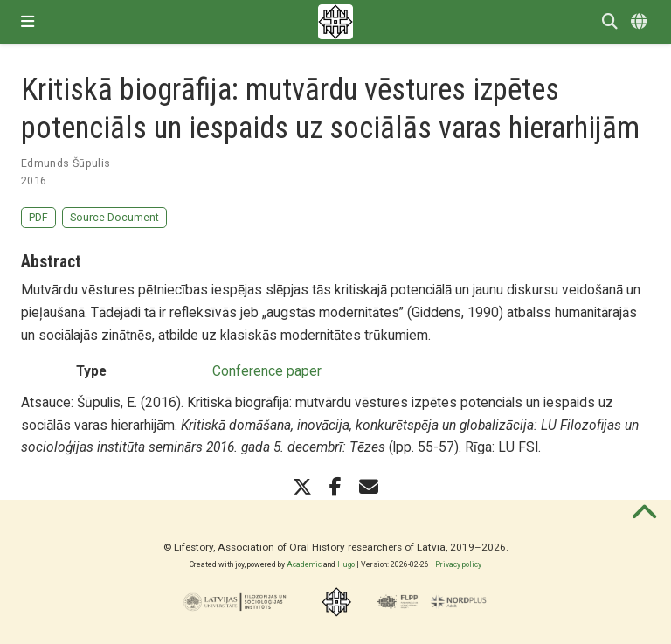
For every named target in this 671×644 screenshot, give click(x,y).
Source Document (114, 217)
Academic (304, 564)
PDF (38, 217)
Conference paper (267, 371)
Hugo (346, 564)
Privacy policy (458, 564)
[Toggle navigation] (28, 22)
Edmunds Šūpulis (66, 163)
